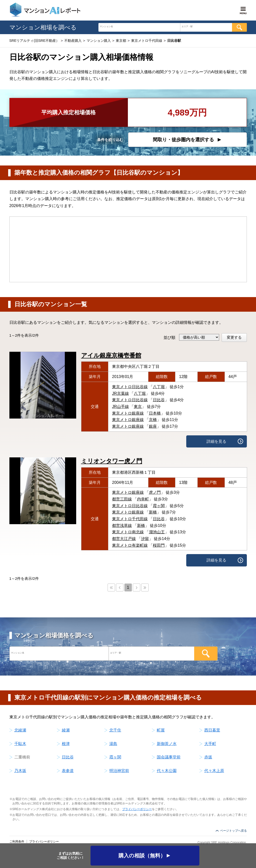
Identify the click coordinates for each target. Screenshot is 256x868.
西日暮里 (212, 730)
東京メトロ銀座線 (128, 413)
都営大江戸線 (124, 539)
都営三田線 (122, 499)
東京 (138, 407)
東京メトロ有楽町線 (130, 545)
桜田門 (159, 545)
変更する (234, 337)
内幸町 (143, 499)
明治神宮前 (119, 771)
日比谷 (159, 400)
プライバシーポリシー (137, 809)
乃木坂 (20, 771)
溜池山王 (157, 532)
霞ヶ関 (159, 506)
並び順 (169, 338)
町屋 (161, 730)
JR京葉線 (120, 393)
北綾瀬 (20, 730)
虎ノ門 (155, 492)
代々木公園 (167, 771)
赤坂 (208, 757)
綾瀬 (66, 730)
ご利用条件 (17, 842)
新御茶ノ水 (167, 744)
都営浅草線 (122, 526)
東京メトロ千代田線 (130, 519)
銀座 (153, 426)
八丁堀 (159, 387)
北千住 (115, 730)
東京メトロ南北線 (128, 532)
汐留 (145, 539)
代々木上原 (214, 771)
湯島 (113, 744)
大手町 (210, 744)
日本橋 (155, 413)
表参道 (68, 771)
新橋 (153, 512)
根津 (66, 744)
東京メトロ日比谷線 (130, 387)
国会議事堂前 (169, 757)
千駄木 (20, 744)
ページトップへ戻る (233, 831)
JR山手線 (120, 407)
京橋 (153, 420)
